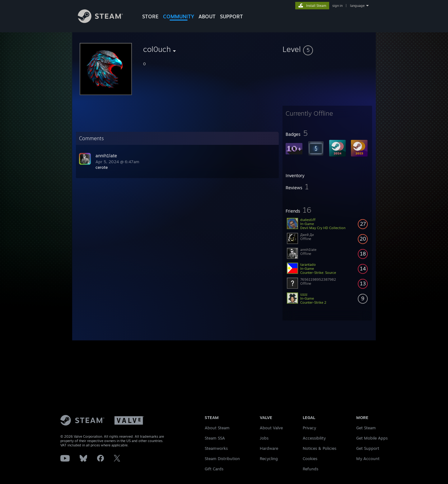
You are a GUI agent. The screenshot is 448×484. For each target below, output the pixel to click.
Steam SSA (215, 438)
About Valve (271, 428)
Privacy (309, 428)
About (207, 16)
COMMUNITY (179, 16)
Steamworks (216, 448)
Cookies (310, 459)
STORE (150, 16)
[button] (327, 49)
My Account (368, 459)
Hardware (269, 448)
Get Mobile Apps (372, 438)
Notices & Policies (320, 448)
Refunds (310, 469)
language (357, 6)
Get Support (368, 448)
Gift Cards (214, 469)
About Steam (217, 428)
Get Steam (366, 428)
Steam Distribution (222, 459)
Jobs (264, 438)
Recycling (269, 459)
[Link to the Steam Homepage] (100, 21)
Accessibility (314, 438)
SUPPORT (231, 16)
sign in (337, 6)
